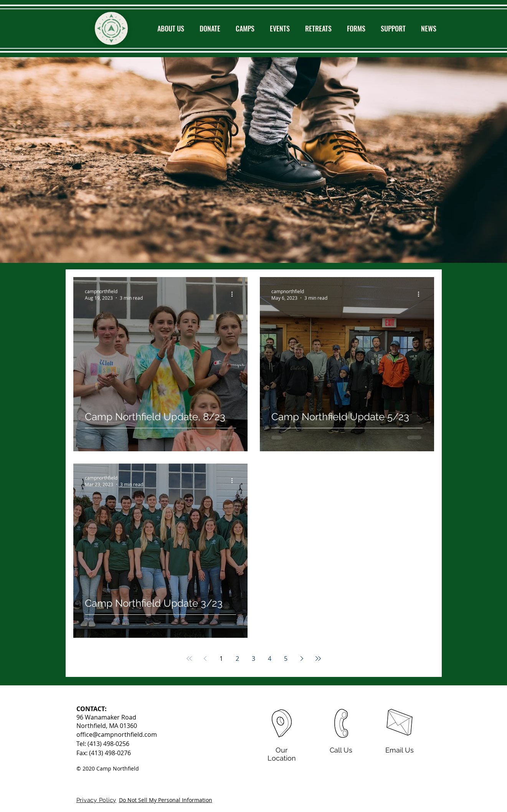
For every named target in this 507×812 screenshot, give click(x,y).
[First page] (189, 659)
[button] (171, 28)
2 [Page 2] (237, 659)
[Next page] (302, 659)
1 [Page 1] (221, 659)
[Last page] (318, 659)
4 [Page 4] (270, 659)
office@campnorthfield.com (117, 734)
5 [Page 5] (286, 659)
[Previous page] (205, 659)
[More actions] (235, 481)
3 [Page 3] (253, 659)
